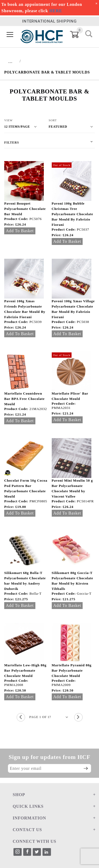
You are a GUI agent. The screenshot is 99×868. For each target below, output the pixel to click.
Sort (53, 120)
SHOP (19, 795)
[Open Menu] (10, 35)
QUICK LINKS (28, 806)
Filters (12, 142)
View (8, 120)
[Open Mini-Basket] (77, 34)
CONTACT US (27, 830)
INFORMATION (29, 818)
